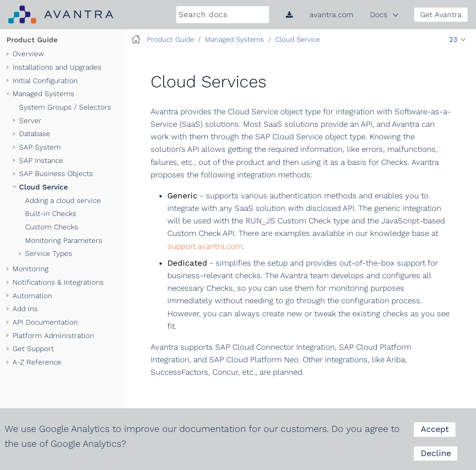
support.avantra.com (205, 246)
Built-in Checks (51, 214)
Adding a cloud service (63, 201)
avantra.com (331, 15)
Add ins (25, 309)
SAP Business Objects (56, 174)
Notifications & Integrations (58, 282)
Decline (436, 453)
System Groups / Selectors (65, 107)
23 (453, 39)
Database (35, 134)
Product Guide (32, 40)
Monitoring (30, 269)
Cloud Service (43, 187)
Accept (435, 429)
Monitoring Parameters (64, 241)
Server (30, 121)
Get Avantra (441, 15)
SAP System (40, 147)
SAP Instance (41, 161)
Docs (379, 15)
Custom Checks (52, 227)
